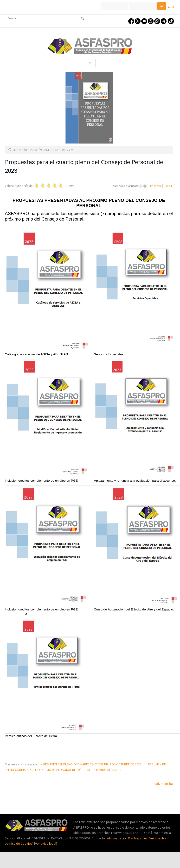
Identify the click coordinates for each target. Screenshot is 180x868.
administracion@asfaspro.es (127, 838)
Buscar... (5, 15)
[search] (46, 18)
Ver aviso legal (46, 843)
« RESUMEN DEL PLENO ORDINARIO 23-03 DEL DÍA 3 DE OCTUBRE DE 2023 (92, 764)
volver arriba (164, 784)
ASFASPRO (52, 150)
